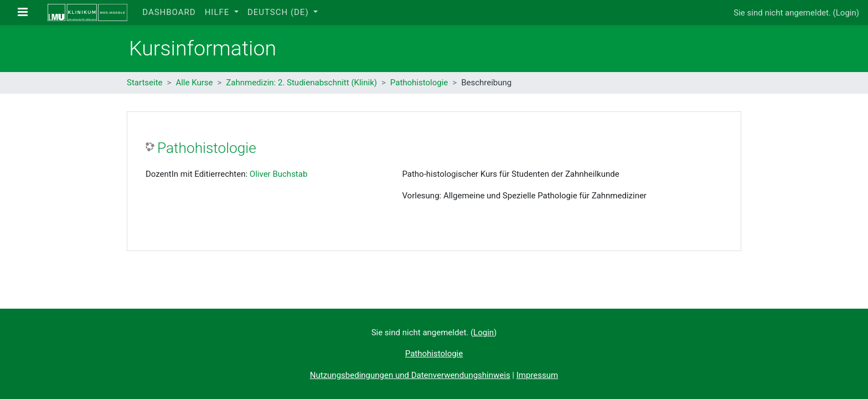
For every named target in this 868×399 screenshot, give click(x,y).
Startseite (145, 83)
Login (846, 13)
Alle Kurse (194, 83)
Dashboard (169, 12)
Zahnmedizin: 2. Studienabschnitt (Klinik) (301, 83)
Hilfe (218, 12)
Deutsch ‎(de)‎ (279, 12)
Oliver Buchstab (279, 174)
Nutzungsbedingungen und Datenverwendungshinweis (410, 375)
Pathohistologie (419, 83)
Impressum (537, 375)
